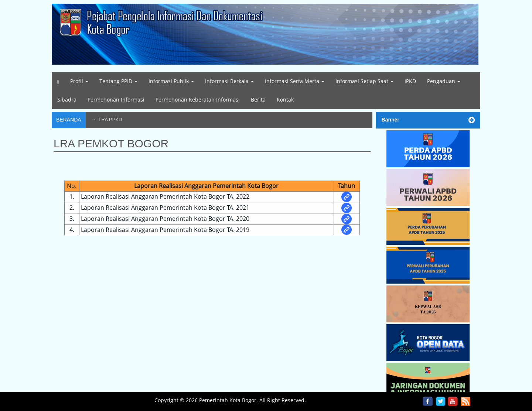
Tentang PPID (118, 81)
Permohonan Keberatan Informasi (198, 100)
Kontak (285, 100)
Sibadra (67, 100)
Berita (258, 100)
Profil (79, 81)
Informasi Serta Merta (295, 81)
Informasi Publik (171, 81)
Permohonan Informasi (116, 100)
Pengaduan (444, 81)
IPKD (410, 81)
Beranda (69, 120)
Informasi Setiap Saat (364, 81)
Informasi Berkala (229, 81)
